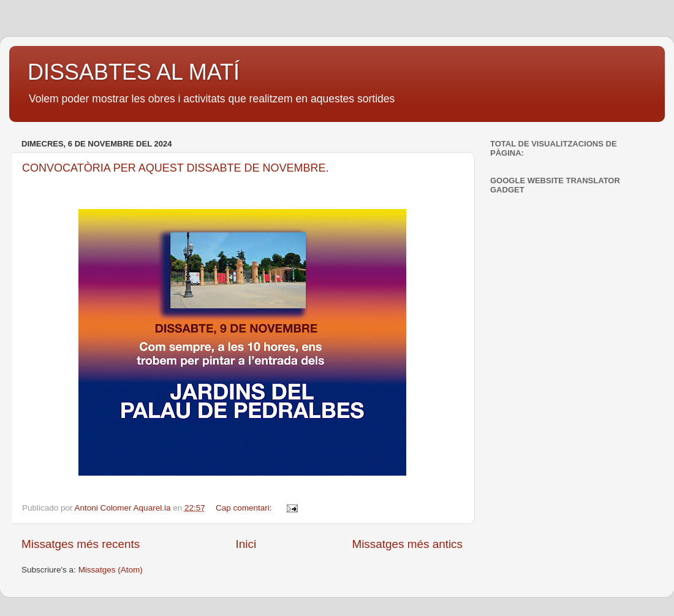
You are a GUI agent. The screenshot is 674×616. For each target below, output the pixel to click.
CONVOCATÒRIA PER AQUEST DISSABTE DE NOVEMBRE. (175, 168)
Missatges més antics (407, 544)
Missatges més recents (81, 544)
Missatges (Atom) (111, 570)
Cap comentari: (245, 508)
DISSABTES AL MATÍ (134, 72)
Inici (246, 544)
